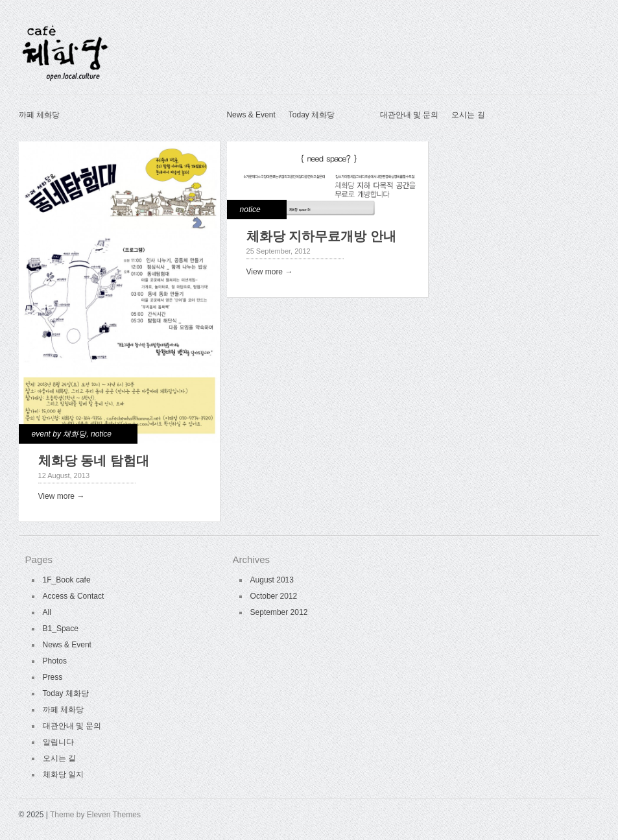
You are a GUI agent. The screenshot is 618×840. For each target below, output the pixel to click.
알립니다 (58, 742)
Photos (55, 661)
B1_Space (61, 629)
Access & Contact (74, 596)
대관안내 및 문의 (410, 115)
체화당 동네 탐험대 (94, 461)
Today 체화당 (312, 115)
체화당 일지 (63, 774)
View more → (62, 496)
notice (101, 434)
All (47, 612)
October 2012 (274, 596)
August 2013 (272, 580)
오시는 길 (468, 115)
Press (53, 677)
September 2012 (279, 612)
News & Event (251, 115)
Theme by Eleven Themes (95, 815)
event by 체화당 (59, 434)
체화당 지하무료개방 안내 (321, 236)
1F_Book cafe (67, 580)
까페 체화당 (39, 115)
